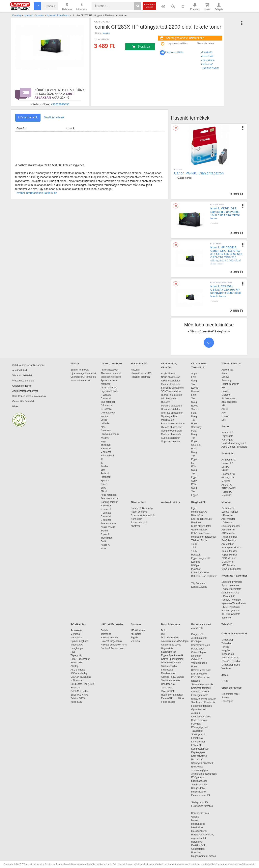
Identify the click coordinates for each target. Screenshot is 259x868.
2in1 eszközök (229, 402)
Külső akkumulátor (201, 526)
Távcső (225, 647)
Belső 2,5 (75, 688)
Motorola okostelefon (172, 406)
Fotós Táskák (168, 702)
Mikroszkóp (228, 640)
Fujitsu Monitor (229, 555)
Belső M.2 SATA (79, 691)
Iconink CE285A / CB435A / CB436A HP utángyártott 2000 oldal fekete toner (226, 291)
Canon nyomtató (230, 593)
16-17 (194, 551)
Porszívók (197, 853)
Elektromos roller (230, 694)
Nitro (103, 549)
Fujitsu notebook (109, 391)
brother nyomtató (230, 611)
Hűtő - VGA (77, 663)
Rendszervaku (169, 673)
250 (103, 470)
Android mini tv (171, 502)
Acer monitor (228, 519)
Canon (188, 178)
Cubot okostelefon (171, 438)
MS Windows (138, 630)
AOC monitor (228, 533)
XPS (103, 427)
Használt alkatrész (141, 377)
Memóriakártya (199, 512)
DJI (163, 634)
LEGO (225, 681)
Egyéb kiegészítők (201, 558)
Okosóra (166, 402)
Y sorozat (106, 448)
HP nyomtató (228, 596)
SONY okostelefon (171, 391)
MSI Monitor (228, 562)
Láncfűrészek (200, 742)
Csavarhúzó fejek (202, 645)
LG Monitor (227, 523)
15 (102, 459)
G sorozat (106, 431)
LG (193, 463)
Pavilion (105, 466)
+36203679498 (60, 104)
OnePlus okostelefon (172, 413)
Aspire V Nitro (109, 527)
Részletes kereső (149, 6)
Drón (164, 630)
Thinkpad (106, 445)
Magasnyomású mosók (203, 856)
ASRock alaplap (80, 673)
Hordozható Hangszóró (234, 443)
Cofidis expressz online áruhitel (29, 365)
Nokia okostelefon (171, 377)
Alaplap (74, 666)
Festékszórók (198, 845)
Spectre (105, 481)
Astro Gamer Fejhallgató (234, 447)
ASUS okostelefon (171, 381)
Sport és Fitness (231, 688)
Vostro (104, 420)
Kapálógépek (198, 752)
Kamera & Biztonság (142, 508)
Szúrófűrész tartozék (202, 684)
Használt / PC (139, 363)
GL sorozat (106, 409)
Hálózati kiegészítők (111, 641)
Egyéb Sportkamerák (173, 655)
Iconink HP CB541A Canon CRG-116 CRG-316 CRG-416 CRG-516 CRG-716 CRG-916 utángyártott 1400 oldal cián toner (226, 255)
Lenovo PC (227, 463)
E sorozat (106, 398)
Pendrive (196, 523)
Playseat (196, 569)
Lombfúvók (197, 738)
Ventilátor (226, 668)
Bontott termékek (80, 370)
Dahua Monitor (229, 551)
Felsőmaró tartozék (201, 706)
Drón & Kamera (171, 624)
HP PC (225, 470)
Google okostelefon (171, 431)
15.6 (194, 548)
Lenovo (225, 377)
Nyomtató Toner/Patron (234, 603)
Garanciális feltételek (23, 401)
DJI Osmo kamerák (172, 663)
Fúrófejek (198, 642)
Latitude (105, 423)
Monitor (226, 502)
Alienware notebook (111, 373)
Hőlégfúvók (197, 842)
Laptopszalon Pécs (177, 44)
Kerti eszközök (199, 720)
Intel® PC (227, 495)
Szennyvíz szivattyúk (202, 763)
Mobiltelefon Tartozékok (204, 537)
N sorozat (106, 506)
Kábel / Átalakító (201, 573)
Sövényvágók (200, 734)
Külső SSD (76, 702)
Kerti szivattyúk (199, 756)
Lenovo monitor (230, 512)
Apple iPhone (168, 374)
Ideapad (105, 438)
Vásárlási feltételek (22, 375)
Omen (104, 484)
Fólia (194, 377)
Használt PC (228, 474)
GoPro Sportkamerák (172, 659)
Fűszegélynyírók (201, 727)
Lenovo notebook (110, 434)
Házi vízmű (197, 760)
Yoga (103, 441)
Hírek (15, 406)
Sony (194, 481)
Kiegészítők (198, 502)
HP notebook (108, 456)
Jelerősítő (106, 634)
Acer (224, 413)
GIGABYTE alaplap (81, 677)
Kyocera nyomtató (231, 600)
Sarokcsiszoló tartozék (203, 702)
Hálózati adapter (109, 638)
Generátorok (198, 849)
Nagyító (226, 650)
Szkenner (227, 618)
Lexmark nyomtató (231, 589)
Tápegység (76, 655)
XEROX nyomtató (231, 614)
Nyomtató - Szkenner (234, 576)
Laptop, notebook (112, 363)
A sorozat (106, 395)
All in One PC (229, 460)
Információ (82, 6)
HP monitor (227, 515)
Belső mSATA (78, 698)
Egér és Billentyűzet (202, 519)
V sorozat (106, 452)
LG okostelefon (169, 399)
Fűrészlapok (200, 649)
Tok (193, 384)
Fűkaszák (196, 745)
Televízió (227, 624)
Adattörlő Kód (20, 370)
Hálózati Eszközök (112, 624)
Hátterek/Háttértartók (172, 695)
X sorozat (106, 509)
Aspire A (105, 545)
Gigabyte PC (228, 478)
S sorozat (106, 520)
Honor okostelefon (171, 409)
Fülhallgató (227, 440)
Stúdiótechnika (169, 666)
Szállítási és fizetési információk (29, 396)
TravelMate (107, 538)
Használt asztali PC (141, 373)
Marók (197, 820)
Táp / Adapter (198, 583)
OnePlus (196, 445)
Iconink (106, 33)
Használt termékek (80, 380)
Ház (73, 652)
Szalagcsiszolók (200, 802)
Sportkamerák (169, 652)
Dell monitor (228, 508)
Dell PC (226, 467)
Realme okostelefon (172, 434)
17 (102, 463)
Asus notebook (109, 495)
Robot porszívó (139, 512)
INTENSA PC (229, 488)
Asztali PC (228, 453)
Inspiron (105, 416)
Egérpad (196, 562)
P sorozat (106, 513)
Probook (105, 473)
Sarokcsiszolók (201, 785)
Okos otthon (139, 502)
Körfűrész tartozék (201, 688)
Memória (75, 634)
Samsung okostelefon (173, 388)
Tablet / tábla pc (231, 363)
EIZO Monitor (229, 558)
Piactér (75, 363)
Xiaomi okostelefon (171, 384)
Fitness (225, 698)
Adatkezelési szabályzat (25, 391)
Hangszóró (227, 433)
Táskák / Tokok (199, 540)
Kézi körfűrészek (202, 813)
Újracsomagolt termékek (83, 373)
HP (223, 388)
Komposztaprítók (200, 749)
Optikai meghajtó (79, 641)
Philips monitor (229, 537)
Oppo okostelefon (170, 441)
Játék (225, 675)
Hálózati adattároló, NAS (114, 645)
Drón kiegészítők (170, 638)
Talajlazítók (197, 731)
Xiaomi (195, 409)
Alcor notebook (109, 388)
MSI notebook (108, 402)
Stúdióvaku (167, 670)
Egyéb (195, 388)
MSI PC (226, 481)
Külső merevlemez (201, 533)
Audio (225, 426)
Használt (136, 370)
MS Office (136, 634)
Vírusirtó (135, 641)
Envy (103, 488)
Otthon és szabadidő (234, 633)
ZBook (104, 491)
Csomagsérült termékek (83, 377)
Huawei (195, 391)
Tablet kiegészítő (230, 384)
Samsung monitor (231, 526)
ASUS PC (227, 485)
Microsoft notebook (111, 377)
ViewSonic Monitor (231, 569)
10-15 (194, 544)
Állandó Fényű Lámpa (173, 677)
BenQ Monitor (229, 540)
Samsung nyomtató (232, 582)
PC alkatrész (78, 624)
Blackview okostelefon (173, 424)
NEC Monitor (228, 565)
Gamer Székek (199, 530)
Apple (194, 374)
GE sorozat (107, 405)
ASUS (225, 409)
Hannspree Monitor (232, 548)
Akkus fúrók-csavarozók (204, 774)
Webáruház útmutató (23, 381)
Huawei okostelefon (172, 395)
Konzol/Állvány (199, 587)
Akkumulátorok (201, 638)
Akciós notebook (109, 370)
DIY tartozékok (199, 674)
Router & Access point (112, 648)
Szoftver (136, 624)
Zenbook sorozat (110, 498)
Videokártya (77, 645)
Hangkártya (77, 648)
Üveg (194, 381)
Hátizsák (196, 555)
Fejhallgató (227, 436)
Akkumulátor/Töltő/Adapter (175, 641)
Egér (194, 508)
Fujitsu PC (227, 492)
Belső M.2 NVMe (80, 695)
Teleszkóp (227, 643)
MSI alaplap (77, 680)
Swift (103, 541)
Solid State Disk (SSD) (83, 684)
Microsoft (226, 395)
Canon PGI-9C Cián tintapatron (199, 173)
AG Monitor (228, 544)
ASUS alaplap (79, 670)
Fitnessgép (227, 701)
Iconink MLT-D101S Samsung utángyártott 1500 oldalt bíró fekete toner (225, 213)
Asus (224, 373)
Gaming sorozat (110, 502)
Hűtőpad (196, 565)
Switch (104, 531)
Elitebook (106, 477)
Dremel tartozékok (203, 670)
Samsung (196, 427)
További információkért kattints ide (36, 193)
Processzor (76, 630)
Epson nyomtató (230, 585)
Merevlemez (77, 638)
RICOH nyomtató (230, 607)
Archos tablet (228, 398)
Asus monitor (228, 530)
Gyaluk (200, 817)
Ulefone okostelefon (172, 427)
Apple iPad (227, 370)
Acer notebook (108, 524)
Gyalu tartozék (199, 709)
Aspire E (105, 534)
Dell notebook (108, 413)
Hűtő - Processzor (80, 659)
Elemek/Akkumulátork (173, 698)
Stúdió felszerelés (171, 680)
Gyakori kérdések (22, 386)
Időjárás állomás (230, 658)
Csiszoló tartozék (200, 692)
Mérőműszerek (199, 831)
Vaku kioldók (168, 691)
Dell (224, 420)
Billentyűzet (197, 515)
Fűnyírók (196, 724)
